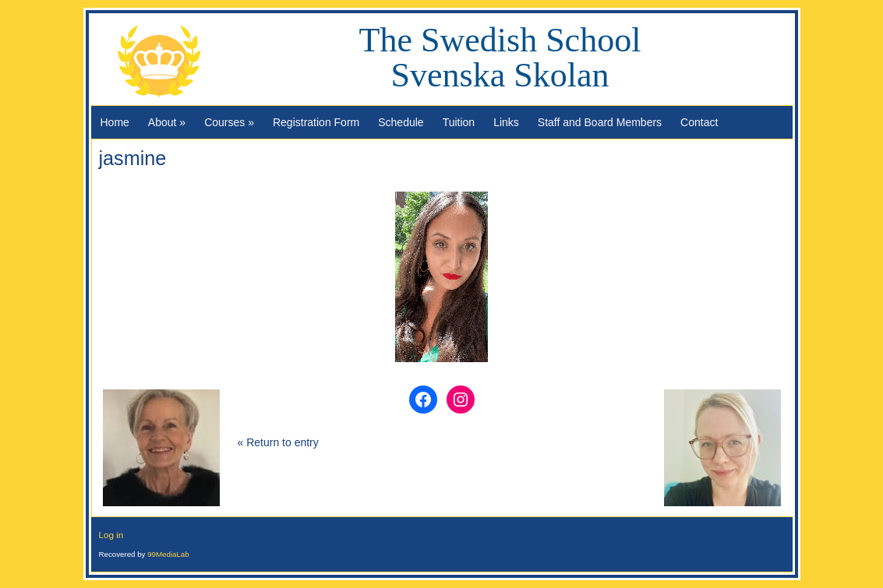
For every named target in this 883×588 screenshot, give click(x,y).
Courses (229, 122)
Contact (699, 122)
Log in (111, 535)
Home (115, 122)
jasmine (133, 158)
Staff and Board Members (600, 122)
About (167, 122)
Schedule (401, 122)
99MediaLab (168, 554)
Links (506, 122)
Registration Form (316, 122)
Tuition (459, 122)
